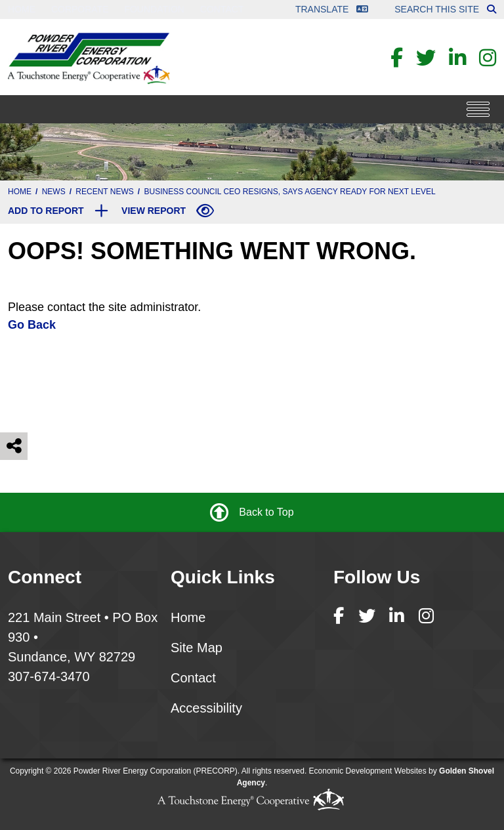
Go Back (32, 325)
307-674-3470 (49, 676)
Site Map (197, 648)
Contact (222, 9)
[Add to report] (58, 211)
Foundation (154, 9)
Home (22, 9)
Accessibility (206, 708)
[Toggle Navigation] (478, 109)
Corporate (80, 9)
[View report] (168, 211)
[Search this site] (492, 9)
